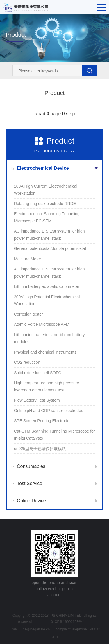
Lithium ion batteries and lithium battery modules (49, 338)
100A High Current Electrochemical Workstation (46, 190)
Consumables (31, 466)
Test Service (30, 483)
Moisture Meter (27, 259)
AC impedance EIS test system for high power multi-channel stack (49, 235)
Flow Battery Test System (37, 400)
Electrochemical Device (43, 168)
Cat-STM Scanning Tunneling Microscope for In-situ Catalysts (54, 435)
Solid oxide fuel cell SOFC (38, 373)
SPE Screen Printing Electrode (42, 421)
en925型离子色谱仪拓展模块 (40, 449)
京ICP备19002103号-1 (67, 622)
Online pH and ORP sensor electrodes (49, 411)
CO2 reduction (27, 362)
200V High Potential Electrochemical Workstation (47, 300)
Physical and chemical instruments (45, 352)
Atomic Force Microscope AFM (42, 324)
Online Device (31, 501)
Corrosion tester (28, 314)
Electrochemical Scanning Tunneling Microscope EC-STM (47, 217)
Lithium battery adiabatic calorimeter (47, 286)
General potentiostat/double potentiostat (50, 248)
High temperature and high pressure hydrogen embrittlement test (47, 386)
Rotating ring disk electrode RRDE (45, 204)
